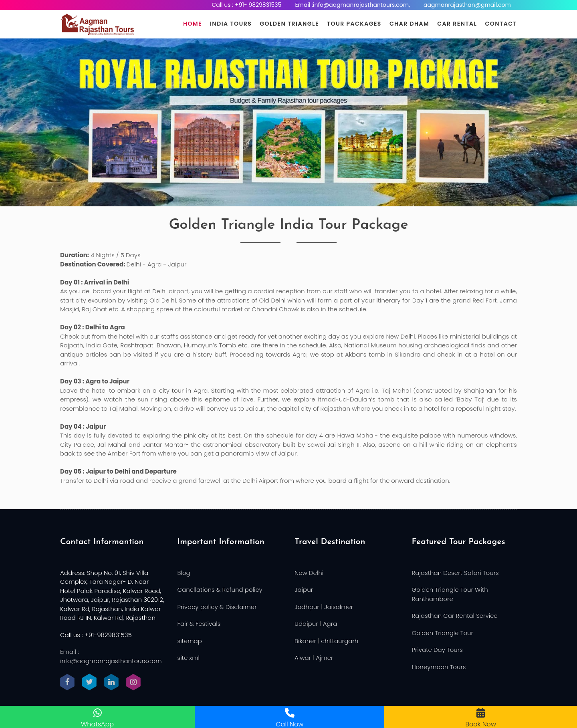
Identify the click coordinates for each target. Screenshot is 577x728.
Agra (330, 624)
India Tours (231, 24)
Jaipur (304, 590)
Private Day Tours (437, 650)
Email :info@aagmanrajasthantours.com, (352, 5)
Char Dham (409, 24)
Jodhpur (307, 607)
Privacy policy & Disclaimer (217, 607)
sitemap (190, 641)
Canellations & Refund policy (220, 590)
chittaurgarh (340, 641)
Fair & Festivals (199, 624)
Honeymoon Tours (439, 667)
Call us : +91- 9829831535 (246, 5)
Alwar (303, 658)
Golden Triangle (289, 24)
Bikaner (305, 641)
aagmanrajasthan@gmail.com (467, 5)
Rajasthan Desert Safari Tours (455, 573)
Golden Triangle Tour (443, 633)
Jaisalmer (339, 607)
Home (193, 24)
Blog (184, 573)
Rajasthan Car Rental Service (455, 616)
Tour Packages (354, 24)
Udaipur (306, 624)
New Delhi (309, 573)
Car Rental (457, 24)
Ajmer (324, 658)
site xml (189, 658)
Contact (501, 24)
